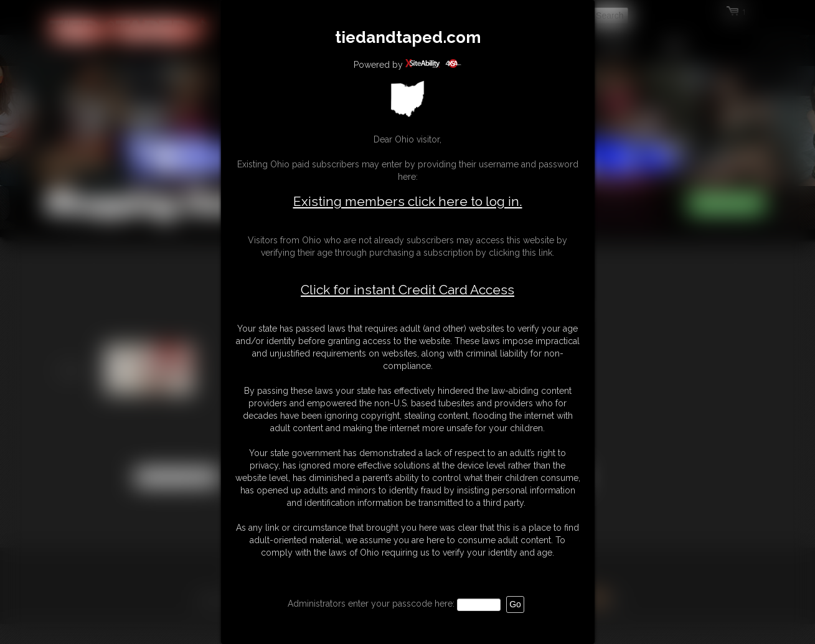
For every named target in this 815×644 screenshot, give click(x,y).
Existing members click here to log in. (408, 201)
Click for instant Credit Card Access (407, 290)
